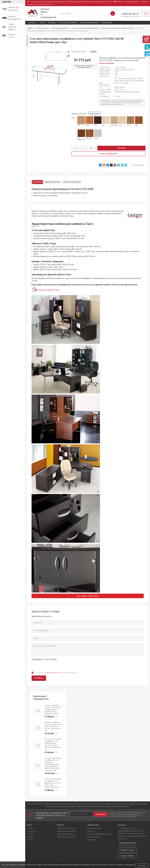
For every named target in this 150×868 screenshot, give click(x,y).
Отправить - (39, 679)
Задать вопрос (127, 854)
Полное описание (107, 63)
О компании (31, 829)
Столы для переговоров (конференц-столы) (117, 28)
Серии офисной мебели (66, 832)
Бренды (52, 23)
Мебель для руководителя (67, 829)
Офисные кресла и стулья (67, 835)
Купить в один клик (108, 154)
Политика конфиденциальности (99, 832)
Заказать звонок (127, 848)
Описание (38, 181)
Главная (30, 28)
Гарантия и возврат (90, 23)
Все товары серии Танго (88, 596)
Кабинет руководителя (60, 28)
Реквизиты (92, 838)
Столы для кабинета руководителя (85, 28)
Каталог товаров (43, 28)
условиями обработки (52, 673)
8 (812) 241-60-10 (127, 12)
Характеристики (55, 181)
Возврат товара (94, 835)
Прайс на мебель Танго (49, 290)
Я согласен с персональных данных (56, 673)
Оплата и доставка (68, 23)
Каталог (32, 23)
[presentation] (49, 666)
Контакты (107, 23)
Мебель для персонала (66, 826)
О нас (42, 23)
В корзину (121, 148)
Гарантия (91, 829)
